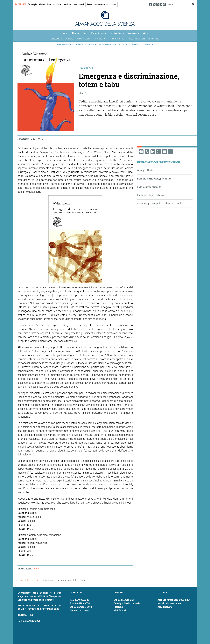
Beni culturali (79, 4)
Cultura (92, 44)
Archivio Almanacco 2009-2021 (174, 600)
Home (64, 33)
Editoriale (75, 33)
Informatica (105, 44)
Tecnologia (32, 4)
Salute (89, 4)
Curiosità (69, 39)
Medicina (67, 4)
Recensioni (132, 34)
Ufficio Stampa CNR (124, 600)
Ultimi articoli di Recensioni (158, 162)
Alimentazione (45, 4)
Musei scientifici (84, 39)
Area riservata (165, 607)
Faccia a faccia (117, 33)
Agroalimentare (65, 44)
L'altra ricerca (98, 34)
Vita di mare (154, 39)
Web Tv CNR (120, 610)
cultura (113, 4)
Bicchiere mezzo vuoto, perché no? (154, 179)
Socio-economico (131, 44)
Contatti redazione (80, 610)
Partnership (100, 39)
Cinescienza (56, 39)
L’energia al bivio (145, 170)
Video (146, 33)
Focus (85, 33)
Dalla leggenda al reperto (149, 187)
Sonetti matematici (136, 39)
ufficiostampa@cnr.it (81, 607)
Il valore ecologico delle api (150, 195)
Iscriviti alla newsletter (169, 603)
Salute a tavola (117, 39)
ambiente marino (101, 4)
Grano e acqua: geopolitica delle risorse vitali (159, 203)
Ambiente (57, 4)
